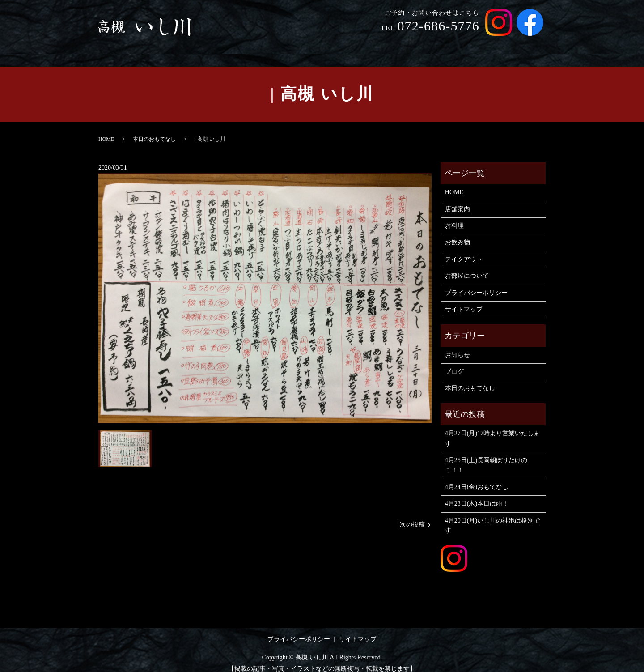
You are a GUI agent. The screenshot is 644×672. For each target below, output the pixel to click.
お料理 (377, 44)
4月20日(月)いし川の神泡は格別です (492, 517)
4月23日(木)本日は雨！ (477, 495)
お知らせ (458, 347)
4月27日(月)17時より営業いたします (492, 430)
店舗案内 (340, 44)
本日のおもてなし (154, 131)
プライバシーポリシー (476, 284)
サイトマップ (464, 301)
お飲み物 (413, 44)
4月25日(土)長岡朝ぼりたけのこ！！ (486, 457)
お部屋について (516, 44)
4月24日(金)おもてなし (477, 478)
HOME (304, 44)
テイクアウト (459, 44)
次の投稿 (412, 516)
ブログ (454, 363)
